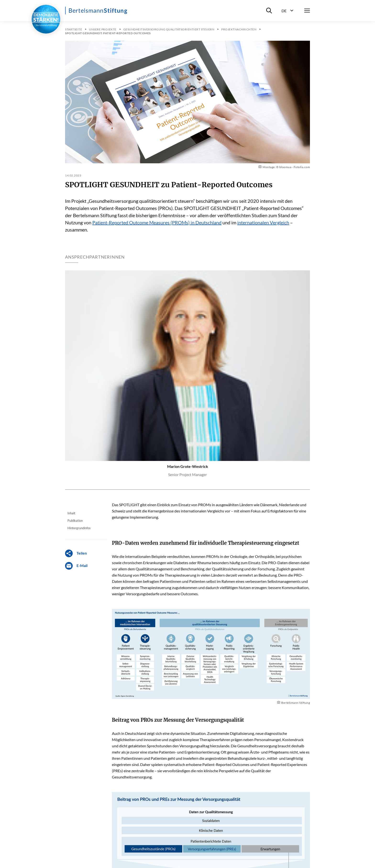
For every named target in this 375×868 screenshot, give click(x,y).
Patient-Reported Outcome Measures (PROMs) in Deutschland (157, 222)
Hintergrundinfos (79, 528)
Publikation (75, 521)
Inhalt (71, 513)
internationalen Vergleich (263, 222)
